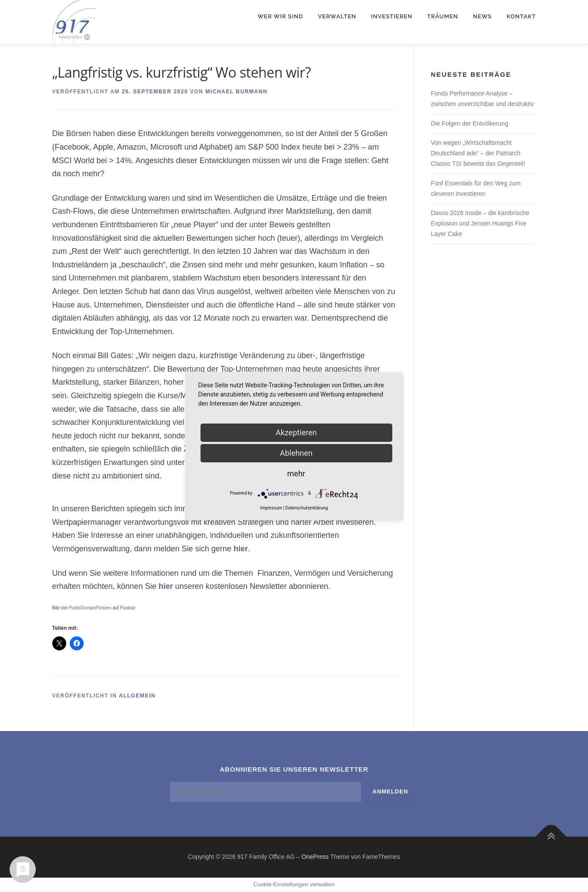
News (482, 16)
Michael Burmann (236, 92)
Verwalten (337, 16)
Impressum (271, 508)
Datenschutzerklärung (307, 508)
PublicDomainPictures (90, 608)
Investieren (392, 16)
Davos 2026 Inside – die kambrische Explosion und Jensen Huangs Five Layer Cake (480, 223)
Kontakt (521, 16)
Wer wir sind (280, 16)
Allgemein (137, 696)
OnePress (315, 857)
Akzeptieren (296, 432)
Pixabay (128, 608)
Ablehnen (296, 453)
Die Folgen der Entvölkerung (470, 123)
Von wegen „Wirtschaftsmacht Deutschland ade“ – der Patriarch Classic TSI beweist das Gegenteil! (478, 153)
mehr (296, 473)
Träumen (443, 16)
